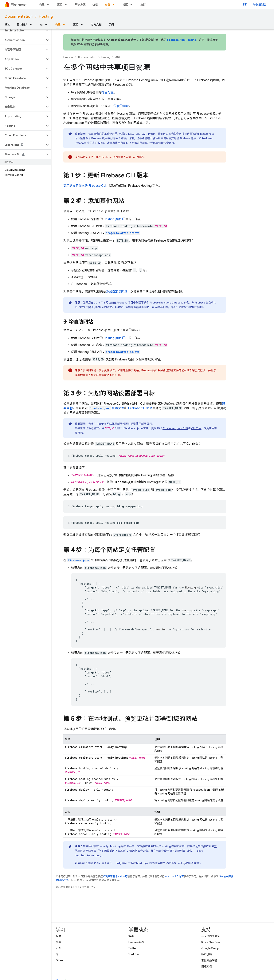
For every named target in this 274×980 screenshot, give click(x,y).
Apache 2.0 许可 (174, 876)
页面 (112, 219)
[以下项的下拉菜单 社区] (132, 5)
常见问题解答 (209, 960)
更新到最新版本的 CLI (85, 186)
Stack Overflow (211, 942)
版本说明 (207, 954)
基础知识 (22, 25)
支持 (143, 5)
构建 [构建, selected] (58, 25)
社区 (125, 5)
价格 (95, 5)
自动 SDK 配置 (129, 143)
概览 (7, 25)
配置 (175, 428)
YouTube (133, 954)
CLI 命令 (140, 408)
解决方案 (80, 5)
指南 (58, 936)
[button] (23, 30)
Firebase (68, 57)
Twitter (133, 948)
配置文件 (106, 408)
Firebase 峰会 (136, 942)
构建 (42, 5)
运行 (60, 5)
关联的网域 (121, 106)
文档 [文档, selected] (107, 5)
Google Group (210, 948)
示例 (111, 25)
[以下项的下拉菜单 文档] (115, 5)
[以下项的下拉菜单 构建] (49, 5)
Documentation (19, 16)
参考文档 (96, 25)
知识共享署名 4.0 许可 (115, 876)
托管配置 (108, 92)
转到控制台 (260, 5)
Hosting (46, 16)
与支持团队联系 (211, 936)
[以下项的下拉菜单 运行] (67, 5)
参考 (58, 942)
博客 (244, 5)
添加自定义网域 (117, 292)
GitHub (60, 960)
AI (41, 25)
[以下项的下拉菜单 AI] (47, 25)
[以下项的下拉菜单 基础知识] (32, 25)
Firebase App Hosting (182, 40)
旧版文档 (207, 966)
